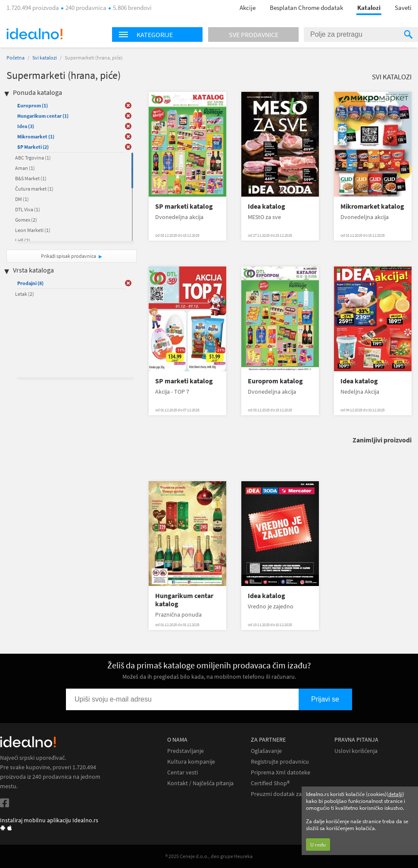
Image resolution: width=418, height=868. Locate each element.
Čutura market (34, 189)
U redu (318, 844)
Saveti (403, 8)
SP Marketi (33, 147)
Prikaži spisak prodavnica (69, 256)
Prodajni (30, 283)
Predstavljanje (186, 751)
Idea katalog (267, 206)
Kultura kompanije (191, 762)
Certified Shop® (270, 783)
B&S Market (31, 178)
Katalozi (369, 8)
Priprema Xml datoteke (281, 772)
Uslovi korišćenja (356, 751)
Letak (25, 294)
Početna (16, 58)
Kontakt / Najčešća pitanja (200, 783)
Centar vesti (182, 772)
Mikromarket (36, 136)
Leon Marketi (33, 230)
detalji (395, 794)
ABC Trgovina (33, 158)
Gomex (26, 220)
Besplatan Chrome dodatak (306, 8)
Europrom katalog (275, 381)
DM (22, 199)
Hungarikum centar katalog (184, 600)
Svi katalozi (45, 58)
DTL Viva (28, 209)
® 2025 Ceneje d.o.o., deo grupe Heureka (209, 856)
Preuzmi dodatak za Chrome (287, 794)
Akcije (248, 8)
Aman (25, 168)
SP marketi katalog (184, 206)
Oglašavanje (266, 751)
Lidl (23, 240)
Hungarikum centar (43, 116)
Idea (26, 126)
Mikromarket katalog (372, 206)
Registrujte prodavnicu (280, 762)
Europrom (33, 105)
